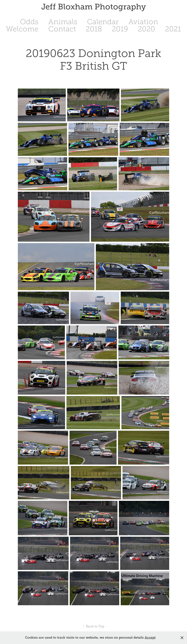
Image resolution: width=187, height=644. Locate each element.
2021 (173, 29)
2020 (146, 29)
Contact (62, 29)
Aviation (143, 22)
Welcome (22, 29)
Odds (29, 22)
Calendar (103, 22)
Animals (63, 22)
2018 (94, 29)
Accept (150, 638)
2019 (120, 29)
